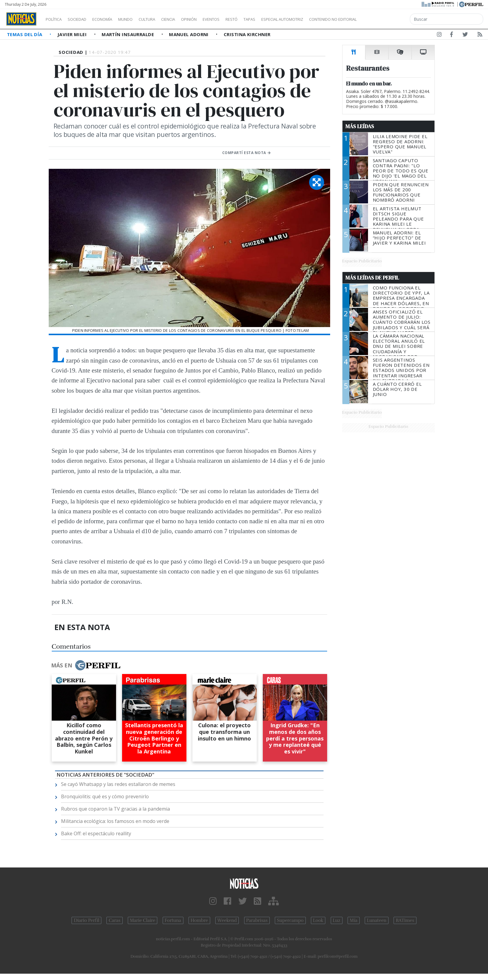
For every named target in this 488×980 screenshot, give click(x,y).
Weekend (227, 920)
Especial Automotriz (322, 19)
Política (56, 19)
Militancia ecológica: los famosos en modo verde (115, 821)
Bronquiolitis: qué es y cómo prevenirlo (105, 796)
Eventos (240, 19)
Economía (112, 19)
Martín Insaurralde (129, 34)
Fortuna (173, 920)
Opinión (213, 19)
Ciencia (189, 19)
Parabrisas (257, 920)
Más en (86, 665)
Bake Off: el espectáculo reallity (96, 833)
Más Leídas (360, 126)
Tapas (284, 19)
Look (318, 920)
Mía (354, 920)
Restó (263, 19)
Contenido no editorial (384, 19)
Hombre (199, 920)
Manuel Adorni (189, 34)
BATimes (405, 920)
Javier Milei (73, 34)
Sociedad (83, 19)
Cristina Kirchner (247, 34)
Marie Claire (143, 920)
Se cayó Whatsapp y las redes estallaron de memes (118, 784)
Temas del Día (25, 34)
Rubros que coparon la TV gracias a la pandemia (115, 809)
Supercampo (290, 920)
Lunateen (377, 920)
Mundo (139, 19)
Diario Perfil (86, 920)
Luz (337, 920)
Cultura (164, 19)
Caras (114, 920)
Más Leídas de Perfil (372, 278)
